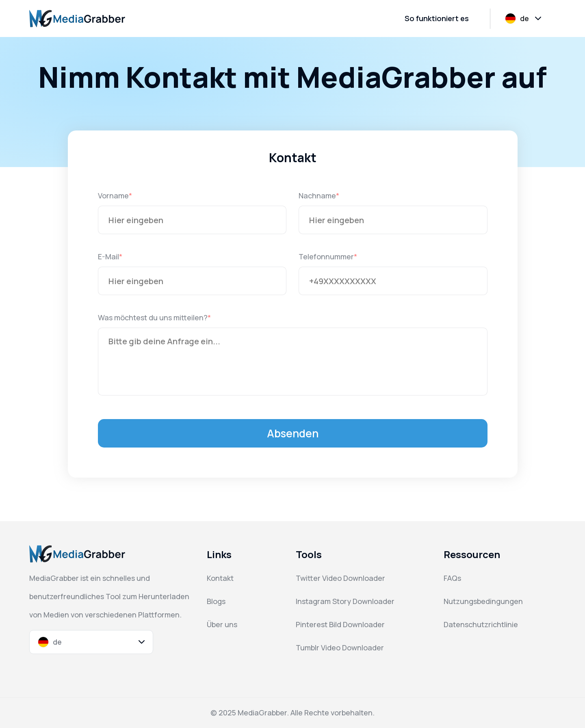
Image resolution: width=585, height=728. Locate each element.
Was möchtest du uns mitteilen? (153, 317)
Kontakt (220, 578)
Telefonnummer (326, 256)
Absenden (293, 433)
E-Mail (108, 256)
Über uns (222, 624)
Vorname (113, 196)
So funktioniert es (437, 18)
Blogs (216, 601)
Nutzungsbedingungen (483, 601)
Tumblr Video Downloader (340, 648)
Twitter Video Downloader (340, 578)
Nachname (317, 196)
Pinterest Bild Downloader (340, 624)
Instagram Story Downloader (345, 601)
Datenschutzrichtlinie (481, 624)
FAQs (452, 578)
